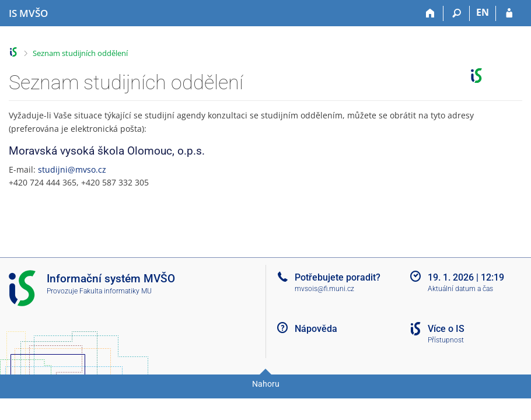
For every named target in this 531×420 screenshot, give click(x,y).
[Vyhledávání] (457, 13)
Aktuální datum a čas (460, 289)
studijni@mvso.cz (72, 169)
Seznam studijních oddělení (80, 53)
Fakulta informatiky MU (116, 291)
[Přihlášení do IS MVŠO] (509, 13)
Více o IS (446, 329)
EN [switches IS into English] (483, 12)
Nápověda (316, 329)
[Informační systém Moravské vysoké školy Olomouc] (28, 13)
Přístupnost (446, 340)
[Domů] (430, 13)
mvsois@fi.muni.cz (324, 289)
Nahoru (266, 384)
